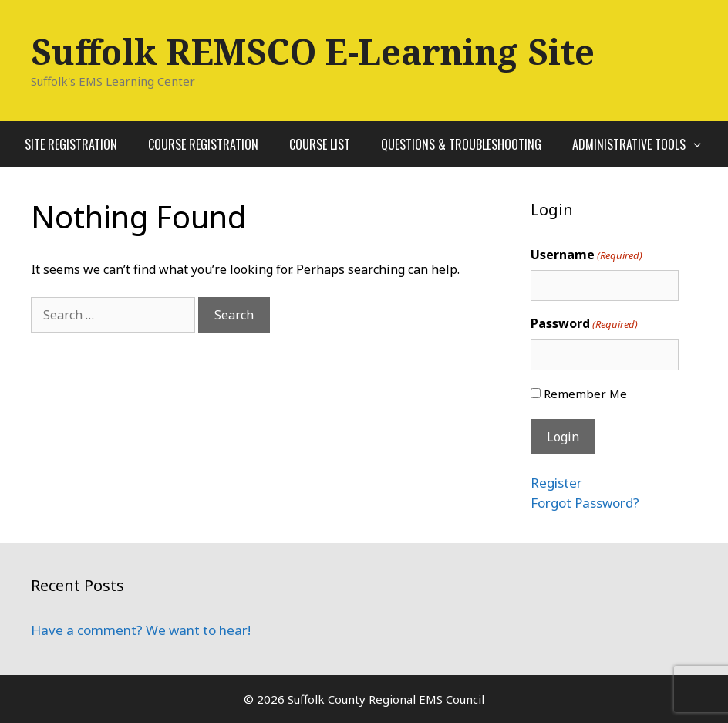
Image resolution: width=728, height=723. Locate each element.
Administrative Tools (645, 144)
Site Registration (71, 144)
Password (584, 324)
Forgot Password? (585, 503)
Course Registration (203, 144)
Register (556, 483)
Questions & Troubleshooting (461, 144)
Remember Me (585, 394)
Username (586, 255)
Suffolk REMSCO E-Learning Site (313, 51)
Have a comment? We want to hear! (141, 630)
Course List (320, 144)
